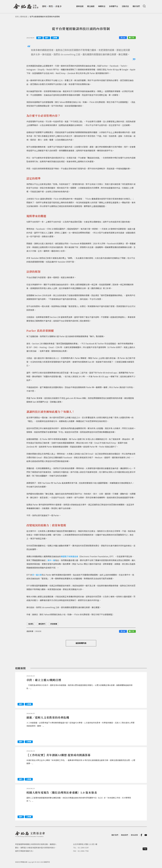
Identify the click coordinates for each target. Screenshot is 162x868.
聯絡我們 (125, 835)
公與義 (55, 38)
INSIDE (38, 631)
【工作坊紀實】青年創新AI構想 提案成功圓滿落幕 (58, 755)
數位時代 (42, 624)
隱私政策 (134, 835)
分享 (124, 38)
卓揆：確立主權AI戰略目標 (44, 680)
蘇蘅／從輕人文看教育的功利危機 (48, 717)
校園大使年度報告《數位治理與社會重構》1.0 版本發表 (62, 792)
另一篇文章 (37, 575)
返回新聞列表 (81, 643)
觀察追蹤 (80, 6)
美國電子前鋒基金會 (69, 556)
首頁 (17, 17)
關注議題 (91, 6)
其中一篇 (51, 560)
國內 (40, 38)
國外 (47, 38)
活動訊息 (125, 6)
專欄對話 (102, 6)
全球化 (31, 624)
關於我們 (136, 6)
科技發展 (54, 624)
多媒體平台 (114, 6)
